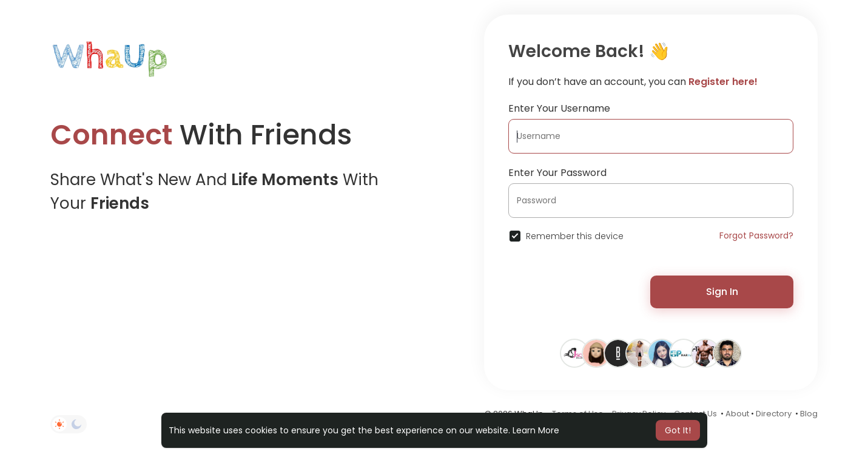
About (737, 414)
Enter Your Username (559, 108)
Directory (774, 414)
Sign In (722, 292)
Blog (809, 414)
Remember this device (575, 236)
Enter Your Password (557, 173)
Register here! (723, 82)
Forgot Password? (756, 235)
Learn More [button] (536, 430)
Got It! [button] (678, 430)
